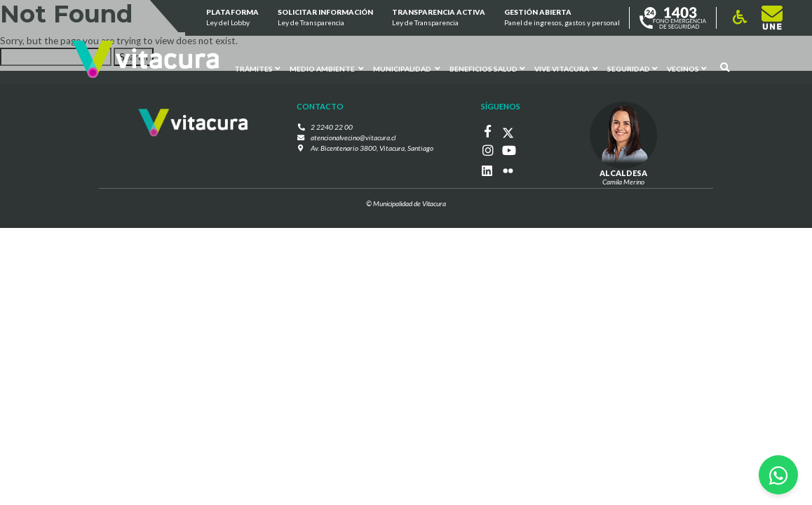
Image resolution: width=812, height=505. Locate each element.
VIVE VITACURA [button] (565, 68)
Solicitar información (325, 18)
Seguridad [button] (631, 68)
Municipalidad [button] (406, 68)
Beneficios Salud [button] (487, 68)
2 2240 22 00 (334, 127)
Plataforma (232, 18)
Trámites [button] (257, 68)
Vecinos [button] (686, 68)
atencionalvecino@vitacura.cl (353, 137)
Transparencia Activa (439, 18)
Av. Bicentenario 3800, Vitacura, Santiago (372, 147)
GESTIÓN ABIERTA (562, 18)
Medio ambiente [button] (326, 68)
